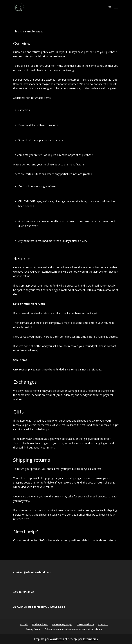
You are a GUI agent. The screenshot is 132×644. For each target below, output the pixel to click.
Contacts (103, 624)
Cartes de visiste (85, 624)
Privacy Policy (33, 629)
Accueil (24, 624)
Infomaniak (91, 639)
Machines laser (40, 624)
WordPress (57, 639)
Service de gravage (62, 624)
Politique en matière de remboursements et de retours (73, 629)
